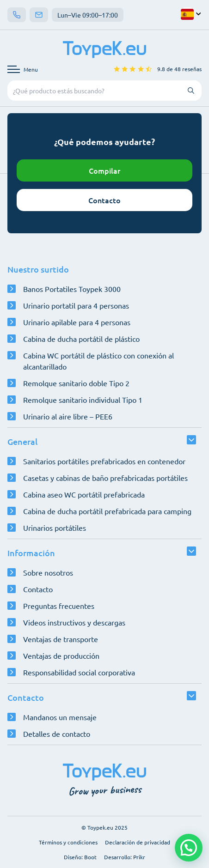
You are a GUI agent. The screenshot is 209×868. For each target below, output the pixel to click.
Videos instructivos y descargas (74, 622)
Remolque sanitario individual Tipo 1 (83, 400)
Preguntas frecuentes (59, 606)
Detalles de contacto (57, 734)
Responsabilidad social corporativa (79, 672)
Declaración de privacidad (138, 842)
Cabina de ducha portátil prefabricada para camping (107, 511)
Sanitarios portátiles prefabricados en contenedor (104, 461)
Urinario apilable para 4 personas (77, 322)
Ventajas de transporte (61, 639)
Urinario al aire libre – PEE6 (68, 416)
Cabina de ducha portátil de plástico (81, 339)
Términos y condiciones (68, 842)
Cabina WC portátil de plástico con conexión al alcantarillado (98, 361)
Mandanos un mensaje (60, 717)
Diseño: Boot (80, 857)
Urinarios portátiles (55, 528)
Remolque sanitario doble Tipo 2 (76, 383)
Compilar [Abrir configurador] (104, 170)
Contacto (104, 200)
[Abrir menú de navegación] (23, 69)
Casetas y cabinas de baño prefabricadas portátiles (105, 478)
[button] (189, 848)
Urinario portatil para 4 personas (76, 305)
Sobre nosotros (48, 572)
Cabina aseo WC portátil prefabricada (84, 494)
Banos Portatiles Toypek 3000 (72, 289)
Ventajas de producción (61, 656)
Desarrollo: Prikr (125, 857)
